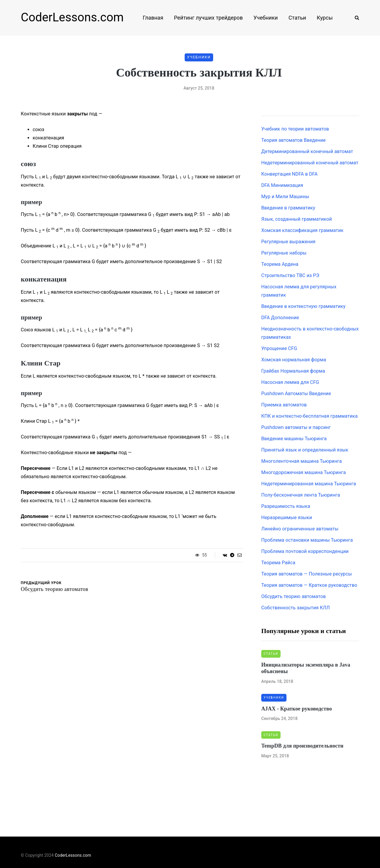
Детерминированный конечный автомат (307, 151)
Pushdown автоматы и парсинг (296, 427)
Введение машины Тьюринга (294, 439)
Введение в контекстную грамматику (303, 306)
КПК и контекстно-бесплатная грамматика (309, 416)
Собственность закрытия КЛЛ (296, 608)
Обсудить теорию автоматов (293, 596)
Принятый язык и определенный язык (305, 450)
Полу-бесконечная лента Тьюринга (301, 495)
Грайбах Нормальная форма (293, 371)
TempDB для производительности (302, 746)
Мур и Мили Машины (285, 197)
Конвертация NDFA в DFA (289, 174)
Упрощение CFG (279, 348)
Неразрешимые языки (287, 518)
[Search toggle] (355, 18)
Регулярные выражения (288, 242)
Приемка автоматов (284, 405)
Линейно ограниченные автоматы (300, 529)
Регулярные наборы (284, 253)
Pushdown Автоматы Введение (296, 394)
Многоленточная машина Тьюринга (301, 461)
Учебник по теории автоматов (295, 129)
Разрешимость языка (286, 506)
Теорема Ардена (280, 264)
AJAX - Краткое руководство (297, 709)
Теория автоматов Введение (293, 140)
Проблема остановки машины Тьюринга (307, 540)
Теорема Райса (278, 563)
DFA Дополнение (280, 318)
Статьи (297, 18)
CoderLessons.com (72, 17)
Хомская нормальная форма (294, 360)
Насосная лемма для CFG (290, 382)
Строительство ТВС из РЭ (290, 275)
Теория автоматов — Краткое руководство (309, 585)
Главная (153, 18)
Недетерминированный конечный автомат (310, 163)
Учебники (266, 18)
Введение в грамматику (288, 208)
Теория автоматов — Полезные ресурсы (307, 574)
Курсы (325, 18)
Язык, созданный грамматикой (297, 219)
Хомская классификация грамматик (302, 230)
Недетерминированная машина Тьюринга (309, 484)
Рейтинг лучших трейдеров (208, 18)
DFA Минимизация (282, 185)
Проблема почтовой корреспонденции (305, 551)
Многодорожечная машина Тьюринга (304, 472)
